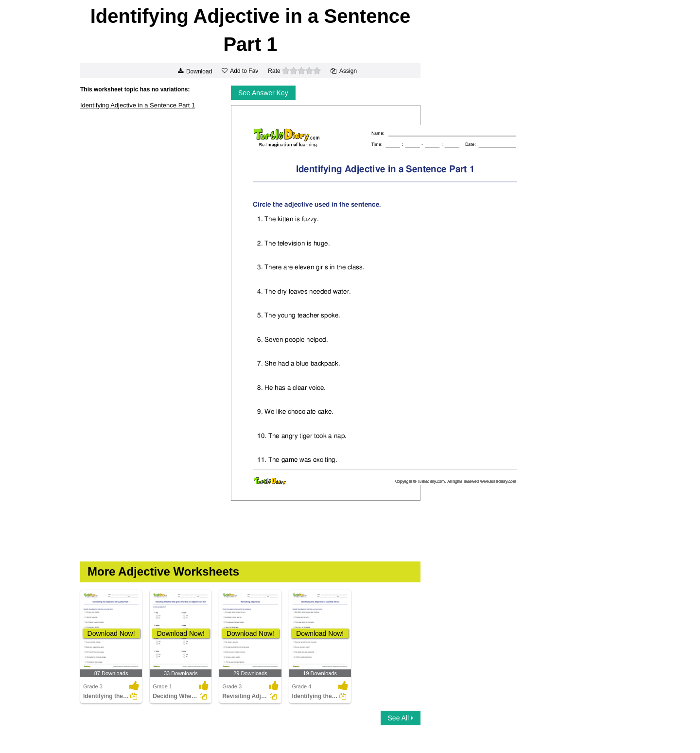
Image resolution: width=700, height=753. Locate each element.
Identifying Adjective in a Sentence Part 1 (138, 105)
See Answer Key (263, 93)
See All (401, 718)
